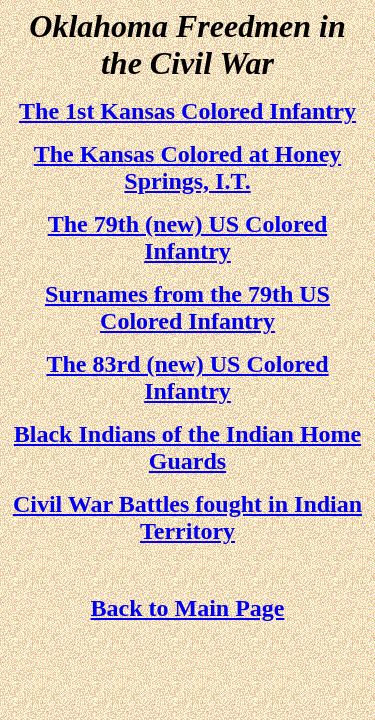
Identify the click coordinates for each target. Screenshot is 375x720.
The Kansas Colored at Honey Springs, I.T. (188, 167)
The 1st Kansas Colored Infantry (187, 111)
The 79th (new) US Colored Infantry (188, 237)
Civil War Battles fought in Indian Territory (187, 517)
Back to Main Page (188, 608)
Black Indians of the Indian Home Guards (187, 447)
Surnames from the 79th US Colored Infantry (187, 307)
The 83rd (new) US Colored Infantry (187, 377)
